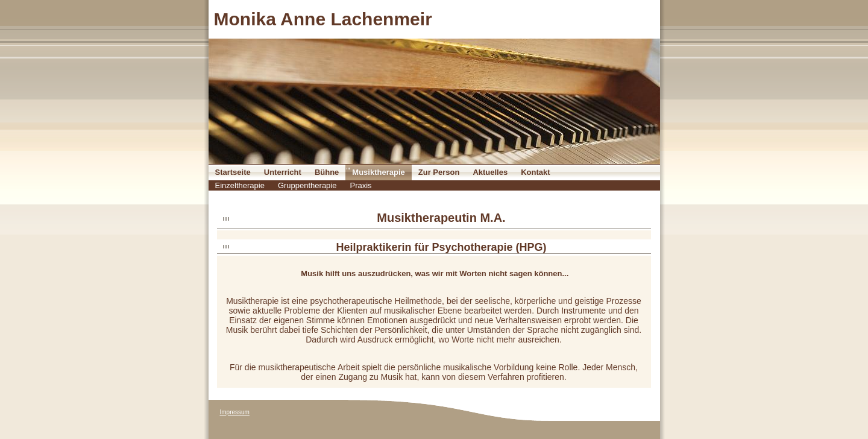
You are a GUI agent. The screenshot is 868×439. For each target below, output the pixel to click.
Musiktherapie (378, 172)
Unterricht (283, 172)
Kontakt (535, 172)
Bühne (327, 172)
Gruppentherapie (307, 185)
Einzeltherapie (240, 185)
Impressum (235, 412)
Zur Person (439, 172)
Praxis (360, 185)
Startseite (233, 172)
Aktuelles (490, 172)
